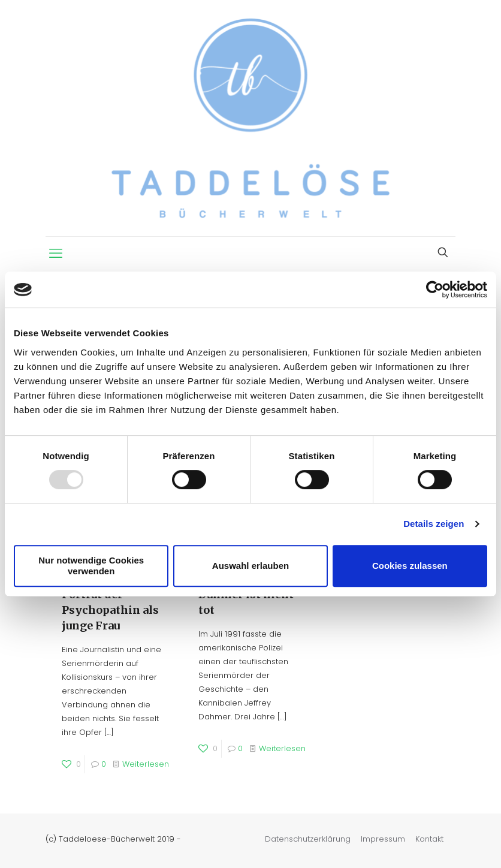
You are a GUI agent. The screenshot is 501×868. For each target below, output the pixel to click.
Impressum (383, 839)
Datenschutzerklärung (308, 839)
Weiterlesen (146, 764)
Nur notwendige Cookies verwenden (91, 566)
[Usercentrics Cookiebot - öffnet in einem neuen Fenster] (435, 290)
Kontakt (429, 839)
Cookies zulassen (410, 566)
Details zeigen (434, 524)
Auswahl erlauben (251, 566)
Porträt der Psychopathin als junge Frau (110, 610)
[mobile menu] (56, 254)
